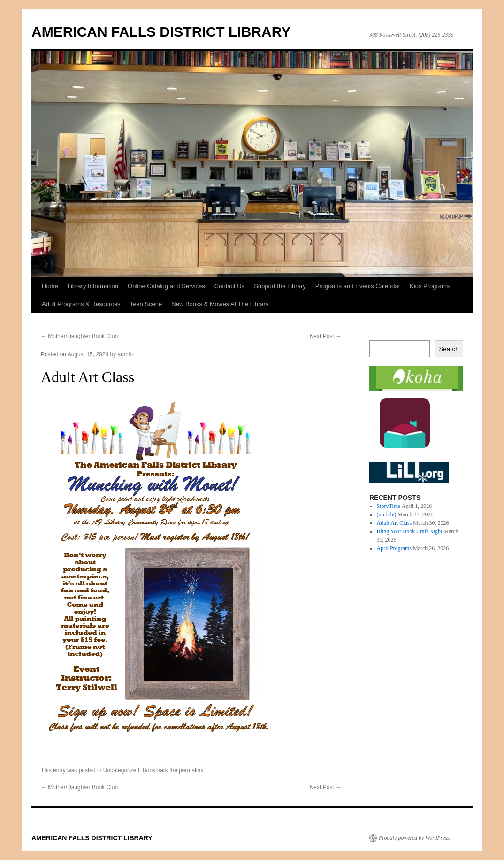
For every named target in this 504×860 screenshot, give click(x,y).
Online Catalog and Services (166, 286)
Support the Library (280, 286)
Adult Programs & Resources (81, 304)
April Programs (394, 548)
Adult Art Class (394, 523)
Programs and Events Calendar (358, 286)
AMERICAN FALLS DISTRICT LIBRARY (161, 32)
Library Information (93, 286)
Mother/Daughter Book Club (79, 336)
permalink (191, 770)
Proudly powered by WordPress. (415, 838)
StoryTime (389, 506)
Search (449, 349)
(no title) (387, 514)
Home (50, 286)
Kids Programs (430, 286)
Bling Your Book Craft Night (410, 531)
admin (126, 354)
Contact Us (229, 286)
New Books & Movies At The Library (220, 304)
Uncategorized (121, 770)
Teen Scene (146, 304)
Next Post (325, 336)
